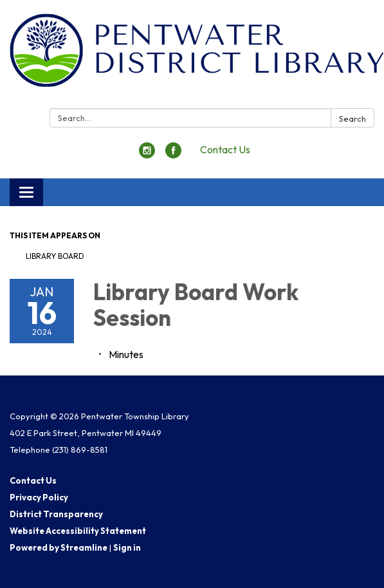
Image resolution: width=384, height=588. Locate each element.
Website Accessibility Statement (78, 531)
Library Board (55, 256)
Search (352, 119)
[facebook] (173, 155)
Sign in (127, 547)
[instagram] (147, 155)
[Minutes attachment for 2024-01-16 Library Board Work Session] (126, 354)
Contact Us (225, 149)
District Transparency (56, 514)
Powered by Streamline (59, 547)
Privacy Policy (39, 497)
